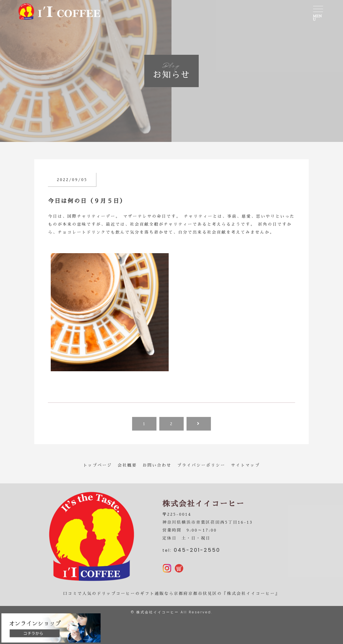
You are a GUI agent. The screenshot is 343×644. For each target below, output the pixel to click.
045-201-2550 (197, 550)
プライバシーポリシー (201, 465)
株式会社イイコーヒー (158, 612)
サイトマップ (245, 465)
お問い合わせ (157, 465)
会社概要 (127, 465)
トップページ (98, 465)
